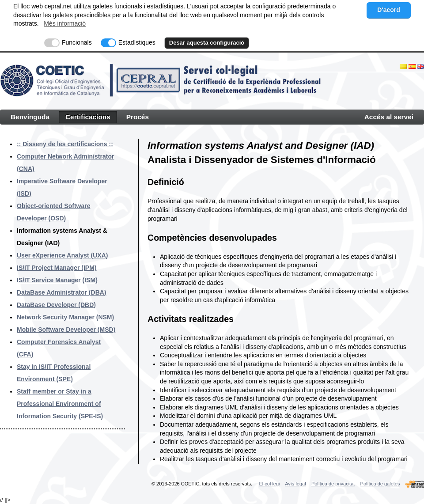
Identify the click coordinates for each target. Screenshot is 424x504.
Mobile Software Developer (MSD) (66, 330)
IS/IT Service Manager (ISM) (57, 280)
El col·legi (269, 484)
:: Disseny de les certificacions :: (65, 144)
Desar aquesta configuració (207, 43)
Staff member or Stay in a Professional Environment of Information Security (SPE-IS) (60, 404)
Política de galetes (380, 484)
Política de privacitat (333, 484)
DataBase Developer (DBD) (56, 305)
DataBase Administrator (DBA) (62, 292)
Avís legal (295, 484)
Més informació (65, 23)
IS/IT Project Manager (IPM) (57, 268)
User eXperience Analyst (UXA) (62, 255)
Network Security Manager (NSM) (65, 317)
